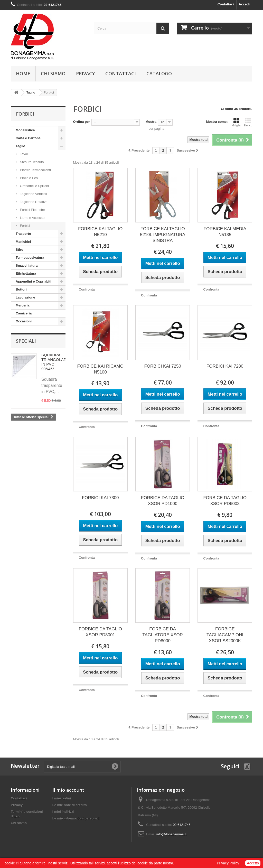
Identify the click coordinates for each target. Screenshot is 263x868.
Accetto (253, 863)
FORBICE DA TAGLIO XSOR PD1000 (163, 501)
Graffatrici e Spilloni (34, 186)
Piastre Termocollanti (35, 170)
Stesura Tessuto (31, 162)
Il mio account (68, 790)
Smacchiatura (27, 265)
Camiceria (24, 313)
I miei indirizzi (63, 812)
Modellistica (25, 130)
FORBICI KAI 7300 (100, 498)
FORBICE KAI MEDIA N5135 (225, 232)
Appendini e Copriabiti (34, 281)
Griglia (237, 122)
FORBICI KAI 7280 (225, 366)
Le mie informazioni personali (76, 818)
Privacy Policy (228, 863)
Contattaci (226, 4)
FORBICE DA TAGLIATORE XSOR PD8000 (163, 635)
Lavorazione (25, 297)
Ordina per (82, 122)
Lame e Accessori (33, 218)
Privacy (85, 73)
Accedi (244, 4)
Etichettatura (26, 273)
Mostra (151, 122)
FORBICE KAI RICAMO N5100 (100, 369)
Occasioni (24, 321)
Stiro (20, 250)
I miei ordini (62, 798)
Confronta (87, 289)
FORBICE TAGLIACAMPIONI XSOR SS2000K (225, 635)
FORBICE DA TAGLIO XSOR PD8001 (100, 632)
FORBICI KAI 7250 (163, 366)
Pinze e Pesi (29, 178)
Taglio (20, 146)
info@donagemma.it (171, 834)
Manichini (23, 242)
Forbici (25, 226)
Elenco (248, 122)
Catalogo (159, 73)
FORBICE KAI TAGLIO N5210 (100, 232)
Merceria (22, 305)
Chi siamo (53, 73)
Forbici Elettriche (32, 210)
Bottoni (21, 289)
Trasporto (23, 234)
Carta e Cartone (28, 138)
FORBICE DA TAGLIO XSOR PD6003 (225, 501)
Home (23, 73)
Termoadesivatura (30, 258)
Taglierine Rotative (33, 202)
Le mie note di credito (70, 805)
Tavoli (24, 154)
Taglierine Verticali (33, 194)
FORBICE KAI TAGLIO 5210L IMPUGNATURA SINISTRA (163, 235)
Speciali (26, 341)
